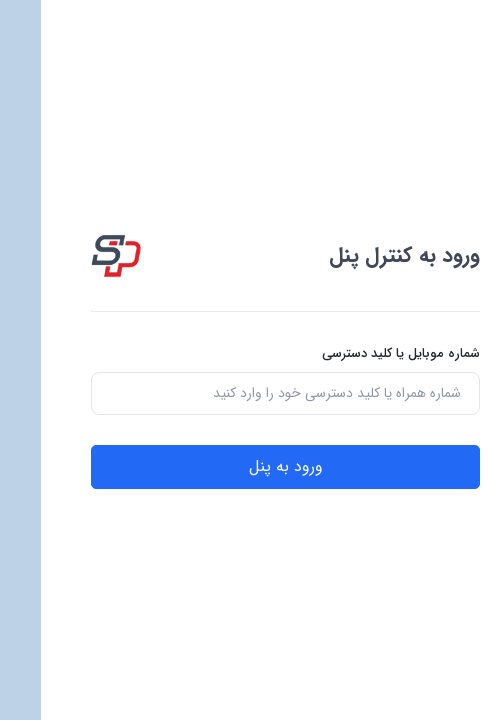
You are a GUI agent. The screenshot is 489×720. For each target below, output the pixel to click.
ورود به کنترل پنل (363, 255)
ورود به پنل (245, 466)
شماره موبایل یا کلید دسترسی (360, 354)
